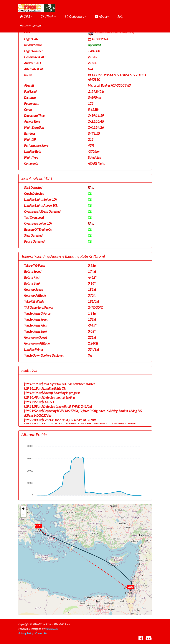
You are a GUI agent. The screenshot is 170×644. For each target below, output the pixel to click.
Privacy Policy (26, 633)
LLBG (94, 63)
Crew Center (30, 26)
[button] (26, 17)
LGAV (94, 57)
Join (120, 17)
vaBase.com (52, 629)
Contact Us (42, 633)
